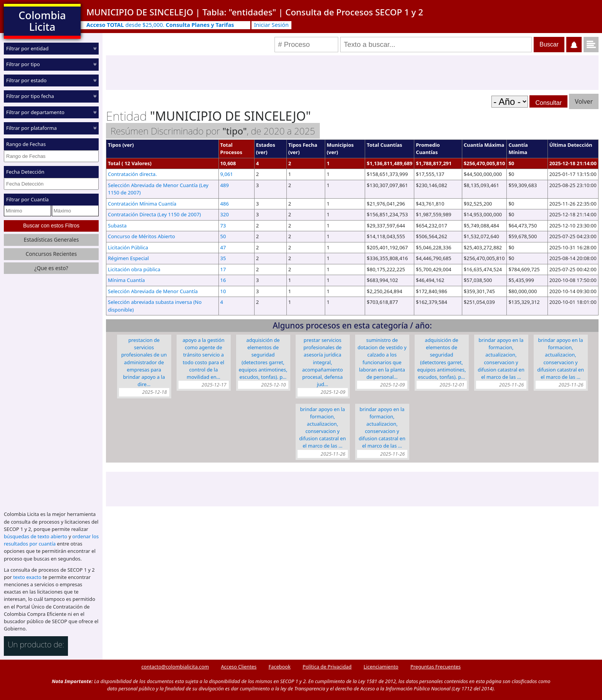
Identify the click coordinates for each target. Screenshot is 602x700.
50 (223, 236)
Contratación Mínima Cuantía (142, 204)
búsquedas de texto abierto (36, 536)
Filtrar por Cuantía (27, 199)
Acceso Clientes (239, 667)
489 (225, 185)
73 (223, 226)
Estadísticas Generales (51, 240)
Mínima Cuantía (126, 280)
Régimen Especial (128, 258)
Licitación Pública (128, 247)
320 (225, 214)
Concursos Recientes (51, 254)
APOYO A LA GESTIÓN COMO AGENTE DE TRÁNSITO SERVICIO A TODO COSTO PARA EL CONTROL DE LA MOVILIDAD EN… (203, 358)
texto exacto (27, 577)
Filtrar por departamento (35, 112)
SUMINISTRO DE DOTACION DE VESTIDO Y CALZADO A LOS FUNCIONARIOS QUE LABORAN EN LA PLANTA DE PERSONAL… (382, 358)
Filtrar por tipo (23, 64)
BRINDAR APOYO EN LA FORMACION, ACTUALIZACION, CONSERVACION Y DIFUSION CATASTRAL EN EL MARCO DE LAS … (501, 358)
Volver (584, 101)
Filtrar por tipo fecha (30, 96)
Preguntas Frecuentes (436, 667)
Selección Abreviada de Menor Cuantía (153, 291)
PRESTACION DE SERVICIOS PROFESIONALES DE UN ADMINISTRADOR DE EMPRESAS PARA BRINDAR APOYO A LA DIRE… (144, 362)
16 (223, 280)
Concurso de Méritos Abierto (141, 236)
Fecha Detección (25, 172)
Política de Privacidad (327, 667)
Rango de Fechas (26, 144)
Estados (266, 145)
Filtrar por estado (26, 80)
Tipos (114, 145)
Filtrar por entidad (27, 48)
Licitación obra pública (134, 269)
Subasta (117, 226)
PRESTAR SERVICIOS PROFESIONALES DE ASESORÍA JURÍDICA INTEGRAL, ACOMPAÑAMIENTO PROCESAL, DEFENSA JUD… (322, 362)
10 (223, 291)
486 (225, 204)
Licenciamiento (381, 667)
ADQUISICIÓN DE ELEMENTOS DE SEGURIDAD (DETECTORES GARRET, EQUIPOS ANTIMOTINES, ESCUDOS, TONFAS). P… (263, 358)
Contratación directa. (132, 174)
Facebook (279, 667)
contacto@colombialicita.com (175, 667)
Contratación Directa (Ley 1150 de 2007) (154, 214)
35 (223, 258)
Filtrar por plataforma (31, 128)
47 (223, 247)
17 (223, 269)
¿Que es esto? (51, 268)
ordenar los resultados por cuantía (51, 540)
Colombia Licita (42, 21)
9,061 (227, 174)
